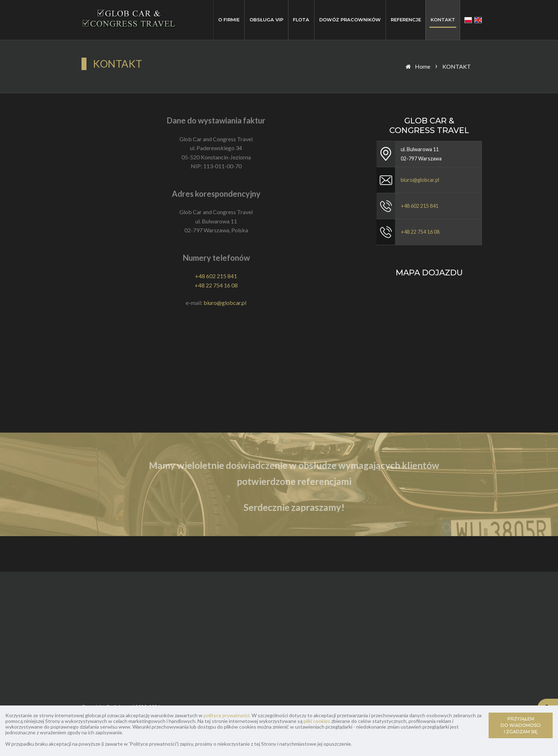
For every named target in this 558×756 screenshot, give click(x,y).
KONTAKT (443, 20)
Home (423, 66)
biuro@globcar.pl (225, 303)
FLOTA (301, 20)
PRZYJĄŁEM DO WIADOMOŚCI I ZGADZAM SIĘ (521, 725)
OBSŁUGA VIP (266, 20)
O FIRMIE (229, 20)
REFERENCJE (406, 20)
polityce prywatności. (227, 715)
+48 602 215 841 (216, 276)
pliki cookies (317, 721)
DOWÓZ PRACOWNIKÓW (350, 20)
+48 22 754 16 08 (216, 285)
